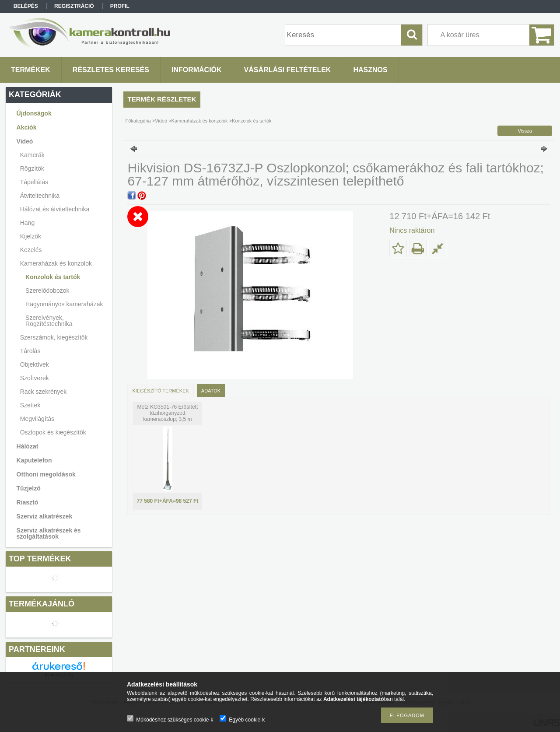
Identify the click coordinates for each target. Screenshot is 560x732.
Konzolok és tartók (53, 277)
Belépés (26, 6)
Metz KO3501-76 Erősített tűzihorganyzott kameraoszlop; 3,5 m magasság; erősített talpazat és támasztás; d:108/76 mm (168, 419)
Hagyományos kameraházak (64, 304)
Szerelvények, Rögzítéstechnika (49, 321)
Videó (161, 121)
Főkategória (138, 121)
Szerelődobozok (47, 291)
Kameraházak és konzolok (200, 121)
